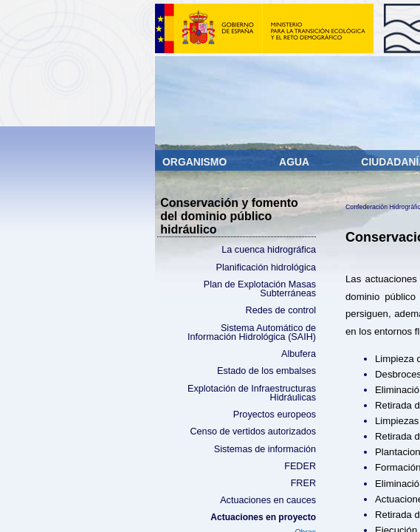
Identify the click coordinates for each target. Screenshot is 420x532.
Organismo (196, 162)
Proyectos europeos (275, 415)
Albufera (299, 354)
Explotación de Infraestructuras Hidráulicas (252, 393)
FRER (303, 483)
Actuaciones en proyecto (263, 517)
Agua (295, 162)
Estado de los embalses (266, 371)
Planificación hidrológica (266, 267)
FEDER (300, 466)
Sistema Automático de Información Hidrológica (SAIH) (252, 333)
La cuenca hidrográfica (269, 250)
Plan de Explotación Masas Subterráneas (260, 289)
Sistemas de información (265, 449)
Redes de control (281, 310)
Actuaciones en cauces (268, 500)
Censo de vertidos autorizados (253, 432)
